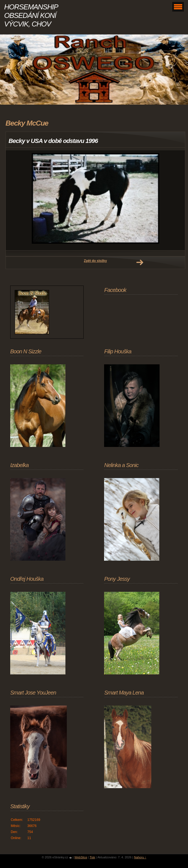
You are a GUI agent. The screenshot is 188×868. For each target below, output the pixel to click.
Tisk (92, 857)
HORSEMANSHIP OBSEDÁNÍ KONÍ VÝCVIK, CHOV (31, 15)
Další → (140, 262)
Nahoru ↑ (140, 857)
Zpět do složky (95, 261)
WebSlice (81, 857)
